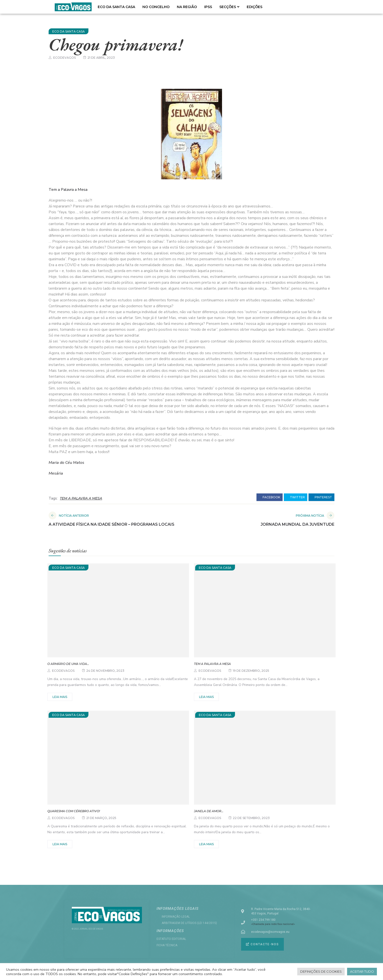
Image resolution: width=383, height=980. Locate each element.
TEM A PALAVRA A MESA (81, 498)
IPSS (208, 7)
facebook (270, 497)
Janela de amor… (209, 811)
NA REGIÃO (187, 7)
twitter (296, 497)
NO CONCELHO (156, 7)
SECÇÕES (229, 7)
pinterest (321, 497)
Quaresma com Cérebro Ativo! (74, 811)
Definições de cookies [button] (321, 971)
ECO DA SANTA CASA (116, 7)
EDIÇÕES (255, 7)
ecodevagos (64, 58)
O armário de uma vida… (68, 664)
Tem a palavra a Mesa (212, 664)
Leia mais (60, 697)
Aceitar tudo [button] (362, 971)
